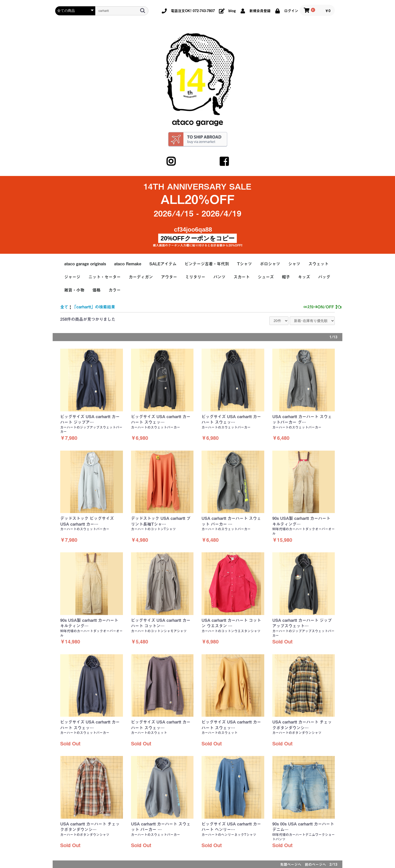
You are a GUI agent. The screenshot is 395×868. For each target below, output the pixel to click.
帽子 (286, 277)
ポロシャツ (270, 264)
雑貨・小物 (74, 290)
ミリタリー (195, 277)
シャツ (294, 264)
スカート (242, 277)
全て (64, 307)
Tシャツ (244, 264)
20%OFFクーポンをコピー (197, 238)
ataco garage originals (85, 264)
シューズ (266, 277)
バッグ (324, 277)
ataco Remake (128, 264)
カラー (115, 290)
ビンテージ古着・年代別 (207, 264)
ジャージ (72, 277)
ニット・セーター (105, 277)
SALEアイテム (163, 264)
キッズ (304, 277)
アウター (169, 277)
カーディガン (141, 277)
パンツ (219, 277)
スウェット (318, 264)
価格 (96, 290)
